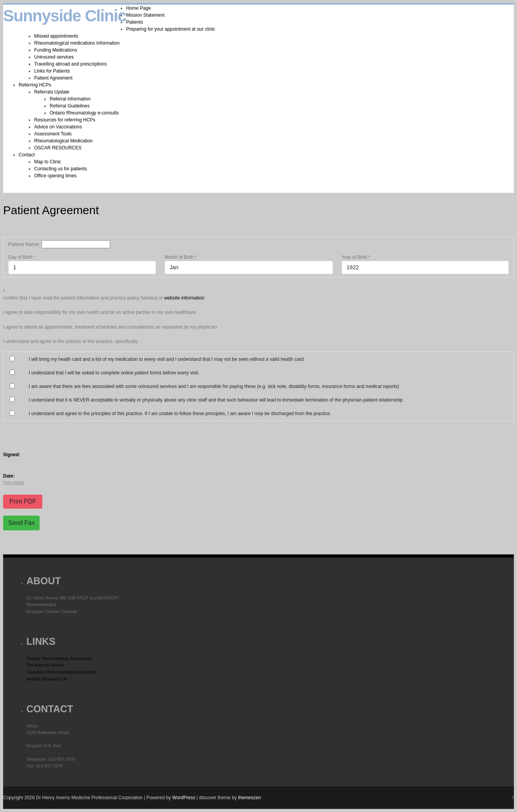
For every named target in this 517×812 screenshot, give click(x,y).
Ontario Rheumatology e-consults (84, 113)
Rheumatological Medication (63, 141)
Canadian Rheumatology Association (61, 672)
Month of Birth (181, 257)
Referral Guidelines (70, 106)
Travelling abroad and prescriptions (70, 64)
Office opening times (55, 176)
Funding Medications (56, 50)
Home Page (138, 8)
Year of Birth (356, 257)
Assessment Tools (53, 134)
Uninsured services (54, 57)
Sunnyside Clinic (65, 16)
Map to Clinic (48, 162)
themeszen (249, 798)
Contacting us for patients (61, 169)
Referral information (70, 99)
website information (184, 298)
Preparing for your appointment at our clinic (171, 29)
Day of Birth (22, 257)
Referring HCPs (35, 85)
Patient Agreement (53, 78)
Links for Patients (52, 71)
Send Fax (21, 523)
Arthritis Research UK (47, 679)
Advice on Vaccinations (58, 127)
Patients (134, 22)
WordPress (184, 798)
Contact (27, 155)
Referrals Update (52, 92)
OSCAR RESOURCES (58, 148)
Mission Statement (145, 15)
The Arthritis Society (45, 665)
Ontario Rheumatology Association (59, 658)
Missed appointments (56, 36)
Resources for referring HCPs (65, 120)
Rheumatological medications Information (77, 43)
